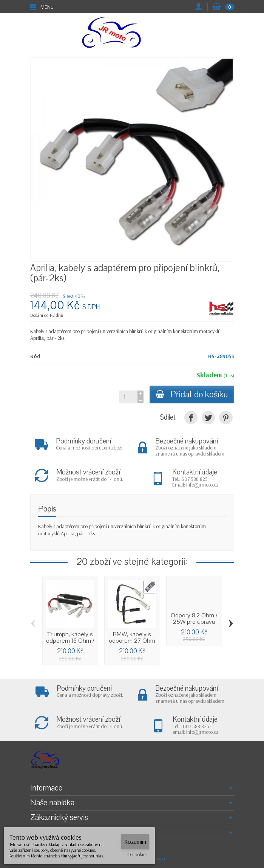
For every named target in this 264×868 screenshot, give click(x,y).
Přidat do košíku (192, 394)
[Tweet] (208, 418)
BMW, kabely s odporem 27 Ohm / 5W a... (132, 641)
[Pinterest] (226, 418)
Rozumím (135, 842)
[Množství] (128, 397)
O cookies (137, 854)
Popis (47, 509)
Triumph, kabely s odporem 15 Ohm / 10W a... (70, 641)
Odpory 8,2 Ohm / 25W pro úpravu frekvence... (194, 622)
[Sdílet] (191, 418)
